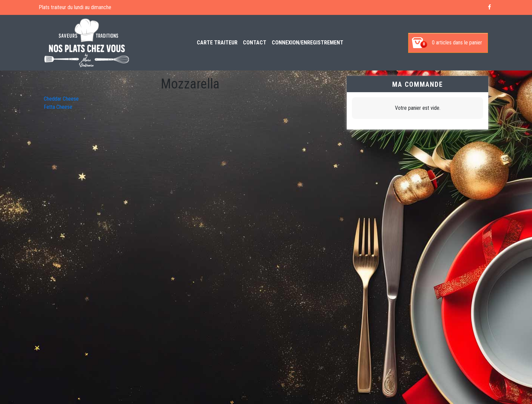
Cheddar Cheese (61, 99)
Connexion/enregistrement (308, 43)
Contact (255, 43)
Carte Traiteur (217, 43)
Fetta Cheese (58, 107)
